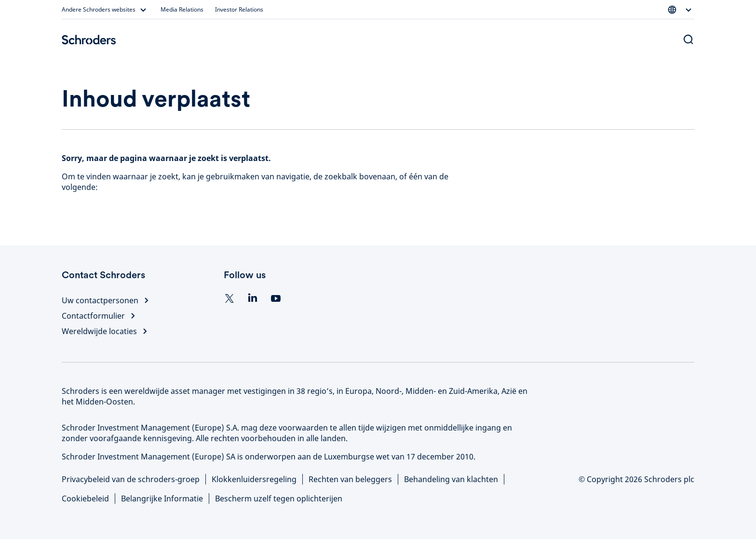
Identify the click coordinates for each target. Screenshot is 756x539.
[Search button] (688, 40)
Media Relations (182, 10)
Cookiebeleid (85, 499)
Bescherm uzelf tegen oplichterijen (279, 499)
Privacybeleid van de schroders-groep (131, 479)
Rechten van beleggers (350, 479)
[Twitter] (229, 298)
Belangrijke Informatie (162, 499)
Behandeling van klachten (451, 479)
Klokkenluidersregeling (254, 479)
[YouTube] (276, 298)
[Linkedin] (253, 298)
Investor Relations (239, 10)
